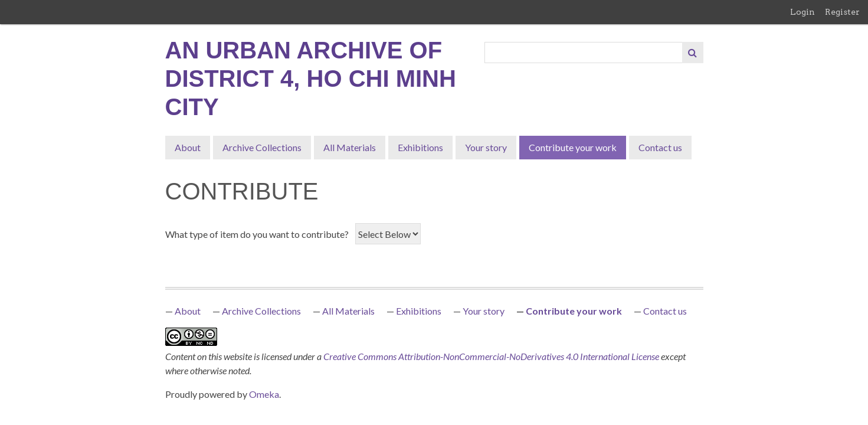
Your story (486, 147)
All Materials (350, 147)
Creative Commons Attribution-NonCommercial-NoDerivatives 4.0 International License (492, 356)
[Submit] (693, 53)
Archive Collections (262, 147)
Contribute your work (573, 147)
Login (803, 12)
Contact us (660, 147)
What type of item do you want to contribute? (257, 234)
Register (842, 12)
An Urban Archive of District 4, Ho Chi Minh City (311, 79)
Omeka (264, 394)
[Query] (584, 53)
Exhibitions (420, 147)
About (188, 147)
